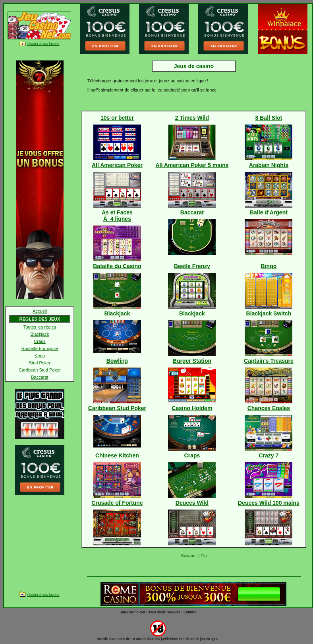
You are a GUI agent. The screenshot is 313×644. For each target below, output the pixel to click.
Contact (190, 612)
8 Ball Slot (269, 118)
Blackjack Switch (269, 313)
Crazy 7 (269, 455)
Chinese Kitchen (117, 455)
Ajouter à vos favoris (43, 44)
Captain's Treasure (269, 361)
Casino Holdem (192, 408)
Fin (204, 556)
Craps (40, 341)
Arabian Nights (269, 165)
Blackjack (40, 334)
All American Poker (117, 165)
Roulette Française (40, 348)
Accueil (40, 311)
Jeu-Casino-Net (133, 612)
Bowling (117, 361)
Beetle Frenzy (192, 266)
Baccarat (40, 377)
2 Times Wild (192, 118)
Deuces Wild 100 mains (269, 503)
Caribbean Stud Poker (117, 408)
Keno (40, 356)
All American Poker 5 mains (192, 165)
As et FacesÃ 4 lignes (117, 216)
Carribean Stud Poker (40, 370)
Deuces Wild (192, 503)
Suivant (188, 556)
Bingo (269, 266)
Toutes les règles (40, 327)
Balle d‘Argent (269, 212)
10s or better (117, 118)
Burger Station (192, 361)
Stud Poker (40, 363)
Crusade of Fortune (117, 503)
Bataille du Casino (117, 266)
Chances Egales (269, 408)
